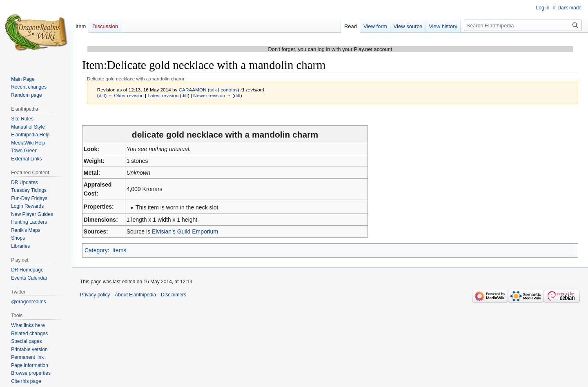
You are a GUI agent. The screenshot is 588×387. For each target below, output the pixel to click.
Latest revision (163, 95)
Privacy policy (95, 295)
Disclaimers (174, 295)
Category (96, 250)
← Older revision (126, 95)
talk (213, 90)
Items (119, 250)
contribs (229, 90)
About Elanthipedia (135, 295)
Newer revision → (212, 95)
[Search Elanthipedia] (523, 25)
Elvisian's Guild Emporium (185, 231)
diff (102, 95)
